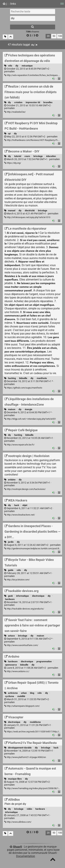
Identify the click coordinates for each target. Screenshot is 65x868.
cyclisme (10, 696)
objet (25, 505)
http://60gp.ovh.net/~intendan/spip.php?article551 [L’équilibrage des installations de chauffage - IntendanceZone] (30, 419)
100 (60, 36)
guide (11, 570)
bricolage (38, 156)
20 (48, 36)
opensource (11, 665)
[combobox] (33, 18)
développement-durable (20, 748)
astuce (11, 636)
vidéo (29, 809)
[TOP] (53, 860)
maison (12, 409)
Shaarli (17, 847)
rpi (9, 134)
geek (10, 596)
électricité (30, 211)
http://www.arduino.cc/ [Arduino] (17, 671)
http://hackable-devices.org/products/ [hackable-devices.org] (24, 609)
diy (17, 66)
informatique (22, 596)
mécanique (27, 66)
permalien (27, 70)
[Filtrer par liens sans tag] (5, 37)
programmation (44, 661)
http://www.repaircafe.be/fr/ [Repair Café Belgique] (19, 445)
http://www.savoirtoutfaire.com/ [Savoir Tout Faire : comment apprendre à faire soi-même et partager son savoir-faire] (21, 645)
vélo (10, 66)
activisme (13, 693)
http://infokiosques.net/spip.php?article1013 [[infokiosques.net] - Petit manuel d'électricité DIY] (27, 217)
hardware (10, 599)
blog (32, 693)
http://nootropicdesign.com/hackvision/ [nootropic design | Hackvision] (25, 489)
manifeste (42, 378)
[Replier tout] (11, 37)
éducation (51, 156)
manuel (12, 211)
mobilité (21, 696)
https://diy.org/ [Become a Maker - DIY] (13, 163)
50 (54, 36)
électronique (38, 596)
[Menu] (62, 5)
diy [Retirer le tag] (34, 45)
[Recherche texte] (33, 11)
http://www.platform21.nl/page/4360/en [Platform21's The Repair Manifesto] (25, 757)
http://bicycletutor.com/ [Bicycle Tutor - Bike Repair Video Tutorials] (17, 580)
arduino (12, 480)
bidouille (23, 378)
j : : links (9, 4)
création (18, 102)
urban (24, 693)
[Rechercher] (33, 27)
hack (17, 505)
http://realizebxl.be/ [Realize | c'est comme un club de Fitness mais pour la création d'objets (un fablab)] (15, 112)
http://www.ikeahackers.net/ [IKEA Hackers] (19, 515)
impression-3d (33, 102)
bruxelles (48, 102)
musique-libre (15, 779)
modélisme (35, 722)
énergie (29, 409)
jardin (11, 542)
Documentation (26, 856)
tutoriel (18, 156)
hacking (12, 378)
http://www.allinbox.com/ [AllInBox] (18, 822)
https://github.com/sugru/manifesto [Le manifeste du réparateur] (23, 388)
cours (27, 156)
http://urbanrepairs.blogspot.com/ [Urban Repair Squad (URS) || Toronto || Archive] (22, 706)
